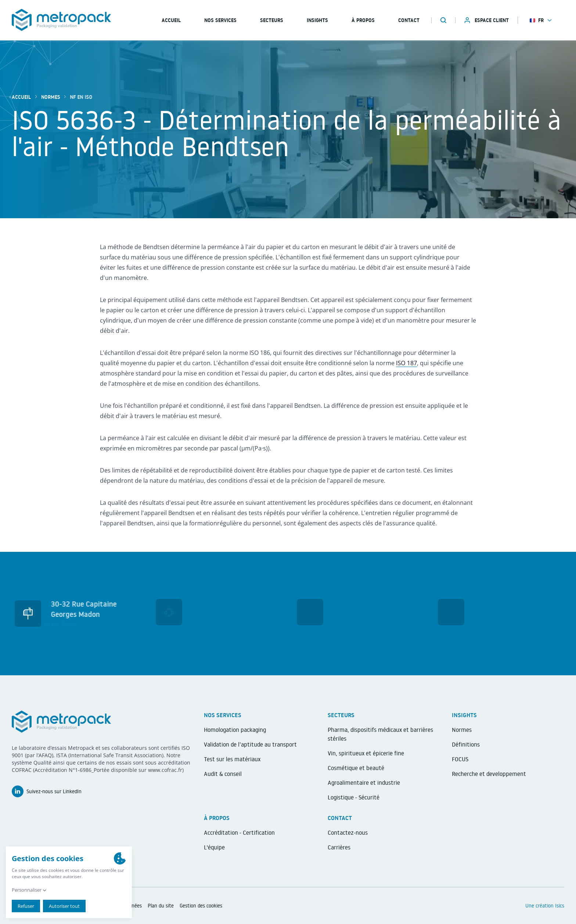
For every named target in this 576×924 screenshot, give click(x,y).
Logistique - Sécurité (354, 797)
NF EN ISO (77, 97)
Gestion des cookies (201, 906)
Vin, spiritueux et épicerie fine (366, 753)
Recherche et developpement (489, 774)
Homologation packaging (235, 730)
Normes (51, 97)
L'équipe (214, 847)
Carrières (339, 847)
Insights (317, 20)
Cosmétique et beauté (356, 768)
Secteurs (272, 20)
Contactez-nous (348, 833)
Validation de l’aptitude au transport (250, 744)
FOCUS (460, 759)
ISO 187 (406, 363)
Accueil (21, 97)
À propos (363, 20)
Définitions (466, 744)
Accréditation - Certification (239, 833)
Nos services (220, 20)
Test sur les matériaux (232, 759)
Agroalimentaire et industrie (364, 783)
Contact (409, 20)
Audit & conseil (223, 774)
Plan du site (161, 906)
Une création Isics (545, 906)
